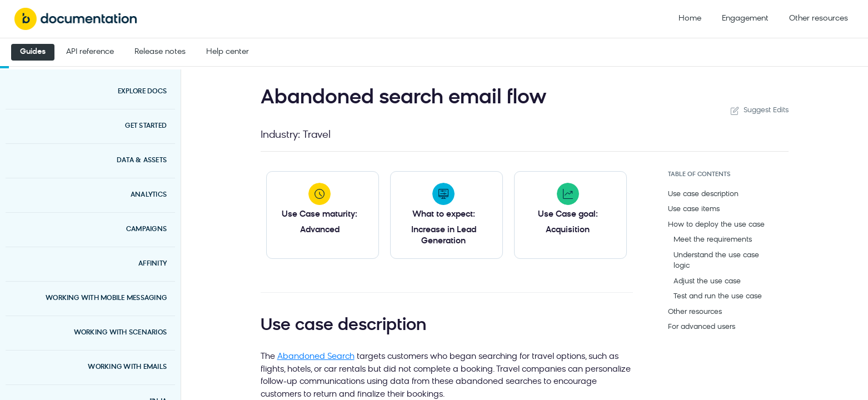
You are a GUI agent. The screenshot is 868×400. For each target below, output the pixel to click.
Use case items (694, 209)
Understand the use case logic (716, 261)
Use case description (703, 194)
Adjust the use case (707, 281)
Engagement (745, 19)
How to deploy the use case (716, 225)
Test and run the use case (718, 296)
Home (690, 19)
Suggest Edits (759, 111)
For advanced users (702, 327)
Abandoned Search (316, 357)
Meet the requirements (713, 240)
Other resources (819, 19)
